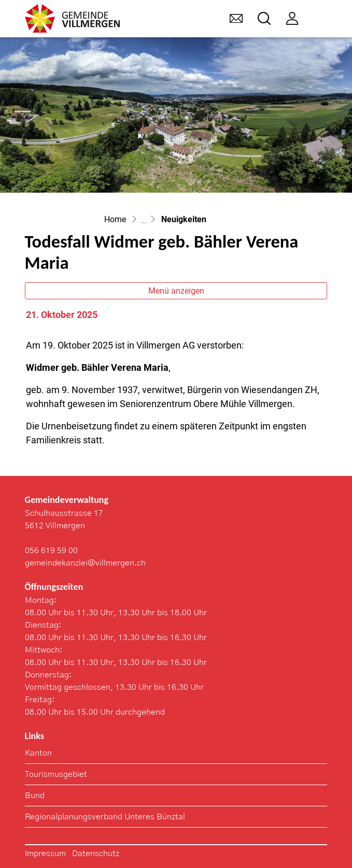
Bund (35, 795)
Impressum (45, 853)
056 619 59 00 (51, 551)
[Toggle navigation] (320, 18)
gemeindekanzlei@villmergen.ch (85, 563)
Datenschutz (96, 853)
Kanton (38, 753)
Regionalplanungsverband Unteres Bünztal (105, 817)
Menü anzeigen (176, 291)
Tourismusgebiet (56, 774)
